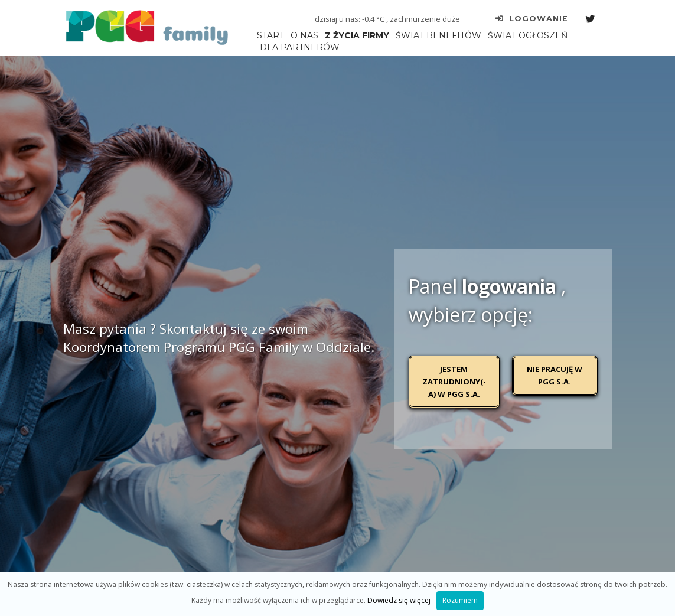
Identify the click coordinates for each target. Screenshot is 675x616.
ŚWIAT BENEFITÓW (438, 35)
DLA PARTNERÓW (300, 47)
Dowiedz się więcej (399, 600)
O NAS (304, 35)
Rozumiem (460, 600)
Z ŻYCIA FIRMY (357, 35)
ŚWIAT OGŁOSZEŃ (528, 35)
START (270, 35)
